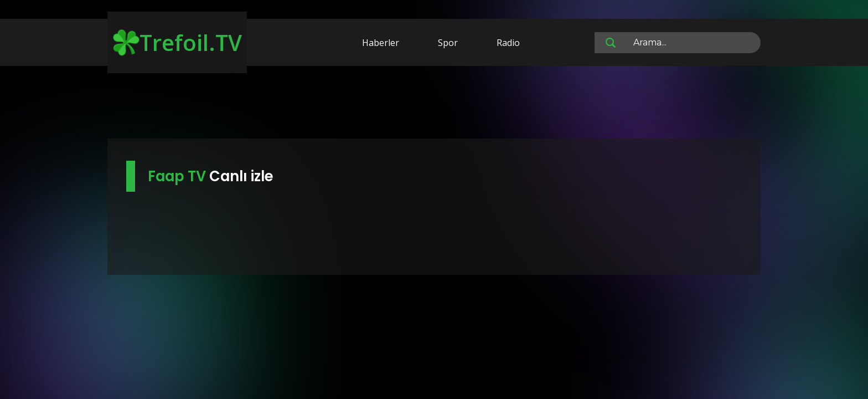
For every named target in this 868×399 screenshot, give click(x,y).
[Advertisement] (434, 104)
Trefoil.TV (177, 42)
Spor (448, 43)
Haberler (381, 43)
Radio (508, 43)
